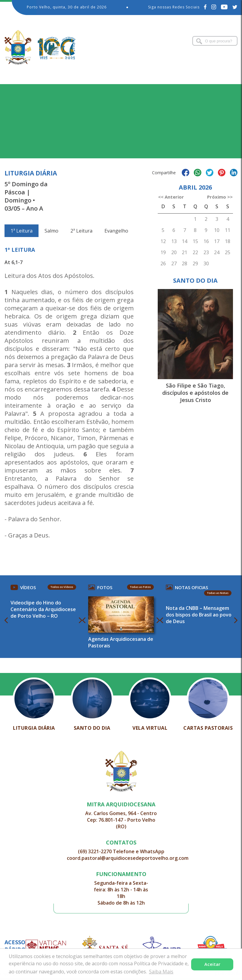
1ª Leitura (22, 231)
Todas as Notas (218, 593)
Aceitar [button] (212, 964)
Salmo (51, 231)
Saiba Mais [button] (161, 972)
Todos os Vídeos (62, 587)
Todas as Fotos (140, 587)
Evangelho (116, 231)
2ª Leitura (81, 231)
